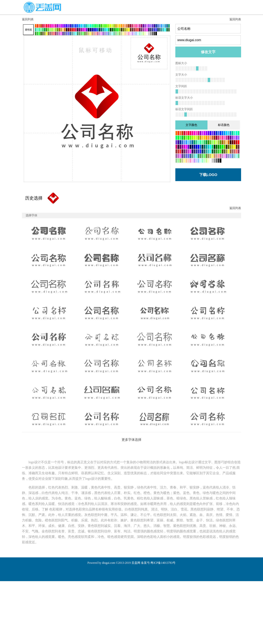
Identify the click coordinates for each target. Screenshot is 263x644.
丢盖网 (136, 563)
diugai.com (109, 563)
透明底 (28, 30)
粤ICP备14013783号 (163, 563)
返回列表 (28, 19)
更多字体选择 (131, 440)
